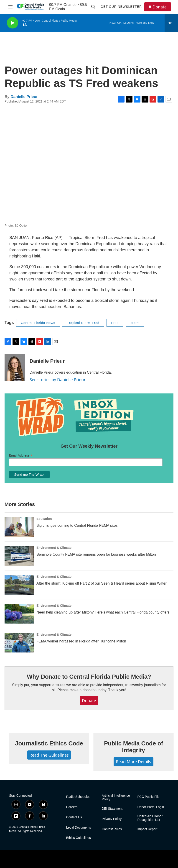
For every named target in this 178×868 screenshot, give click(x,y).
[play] (13, 23)
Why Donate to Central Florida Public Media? (89, 677)
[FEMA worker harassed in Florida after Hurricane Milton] (19, 643)
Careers (72, 807)
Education (44, 519)
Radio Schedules (78, 797)
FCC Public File (149, 797)
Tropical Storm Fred (83, 323)
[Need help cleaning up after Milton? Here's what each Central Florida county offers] (19, 614)
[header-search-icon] (93, 7)
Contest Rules (112, 829)
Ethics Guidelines (79, 838)
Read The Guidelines (49, 755)
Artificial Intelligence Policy (116, 797)
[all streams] (171, 23)
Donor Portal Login (151, 807)
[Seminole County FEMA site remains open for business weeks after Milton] (19, 556)
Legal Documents (79, 828)
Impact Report (147, 829)
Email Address (21, 456)
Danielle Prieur (24, 97)
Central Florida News (38, 323)
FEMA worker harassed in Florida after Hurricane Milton (81, 641)
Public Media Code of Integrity (133, 747)
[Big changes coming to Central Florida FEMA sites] (19, 527)
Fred (115, 323)
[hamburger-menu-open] (10, 7)
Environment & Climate (54, 548)
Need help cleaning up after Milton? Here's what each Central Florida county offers (103, 612)
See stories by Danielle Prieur (58, 380)
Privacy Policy (112, 819)
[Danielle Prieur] (15, 368)
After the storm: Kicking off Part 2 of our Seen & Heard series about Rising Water (102, 583)
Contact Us (74, 817)
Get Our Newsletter (121, 7)
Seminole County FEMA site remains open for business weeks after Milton (96, 554)
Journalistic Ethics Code (49, 743)
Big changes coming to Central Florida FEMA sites (77, 525)
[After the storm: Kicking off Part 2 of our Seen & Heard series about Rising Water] (19, 585)
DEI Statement (112, 809)
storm (135, 323)
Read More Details (133, 762)
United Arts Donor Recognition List (150, 818)
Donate (160, 7)
